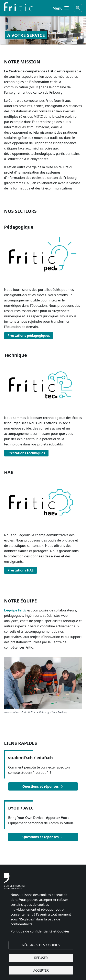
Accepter (41, 970)
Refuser (41, 958)
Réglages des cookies (41, 945)
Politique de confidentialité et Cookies (40, 931)
